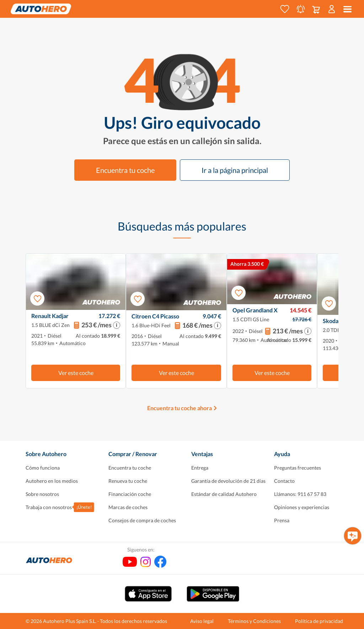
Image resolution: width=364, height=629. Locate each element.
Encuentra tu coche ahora (180, 408)
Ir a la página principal (235, 170)
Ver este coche (76, 373)
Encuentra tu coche (125, 170)
